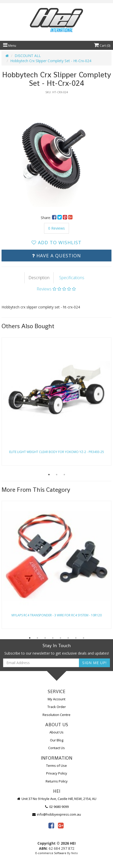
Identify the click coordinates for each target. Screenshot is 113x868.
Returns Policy (57, 781)
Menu (10, 46)
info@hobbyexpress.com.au (57, 814)
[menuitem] (55, 218)
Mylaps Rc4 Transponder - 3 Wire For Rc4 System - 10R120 (57, 615)
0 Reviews (57, 228)
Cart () (102, 46)
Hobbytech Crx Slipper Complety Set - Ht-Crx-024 (51, 61)
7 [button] (76, 638)
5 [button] (60, 638)
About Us (57, 732)
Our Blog (57, 740)
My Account (57, 699)
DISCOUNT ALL (28, 56)
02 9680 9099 (57, 807)
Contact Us (57, 748)
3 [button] (64, 475)
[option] (57, 152)
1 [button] (49, 475)
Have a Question (57, 256)
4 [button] (53, 638)
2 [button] (57, 475)
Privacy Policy (57, 773)
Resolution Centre (57, 715)
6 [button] (68, 638)
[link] (51, 825)
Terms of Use (57, 766)
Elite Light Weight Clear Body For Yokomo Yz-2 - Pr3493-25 (57, 452)
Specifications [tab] (72, 278)
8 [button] (84, 638)
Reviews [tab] (56, 289)
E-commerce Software (51, 853)
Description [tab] (39, 278)
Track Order (57, 707)
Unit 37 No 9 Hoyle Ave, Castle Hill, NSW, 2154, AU (57, 799)
